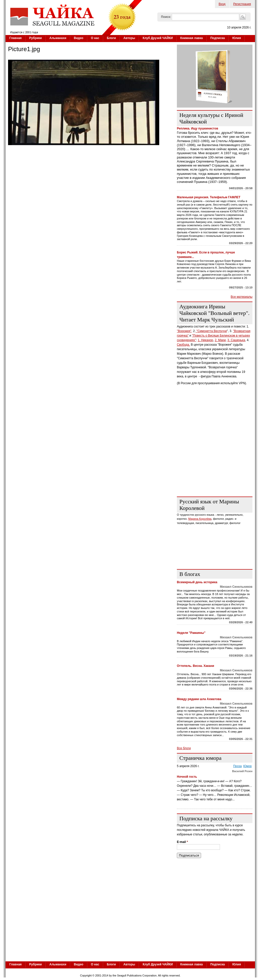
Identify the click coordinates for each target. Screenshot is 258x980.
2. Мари (220, 340)
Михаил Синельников (236, 587)
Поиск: (166, 17)
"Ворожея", (185, 331)
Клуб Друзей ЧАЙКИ (158, 38)
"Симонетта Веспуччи (211, 331)
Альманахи (58, 38)
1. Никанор (205, 340)
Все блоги (184, 748)
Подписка (218, 38)
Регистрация (242, 4)
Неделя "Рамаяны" (191, 633)
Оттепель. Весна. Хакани (196, 666)
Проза (237, 766)
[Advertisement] (215, 461)
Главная (15, 38)
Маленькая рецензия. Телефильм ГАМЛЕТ (209, 197)
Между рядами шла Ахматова (199, 699)
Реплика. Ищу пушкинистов (198, 128)
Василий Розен (242, 771)
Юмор (247, 766)
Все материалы (242, 297)
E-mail (182, 842)
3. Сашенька (236, 340)
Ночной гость (187, 777)
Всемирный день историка (197, 582)
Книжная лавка (192, 38)
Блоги (111, 38)
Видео (79, 38)
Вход (222, 4)
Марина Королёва (200, 519)
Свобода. (183, 345)
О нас (95, 38)
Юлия (237, 38)
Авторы (129, 38)
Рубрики (36, 38)
